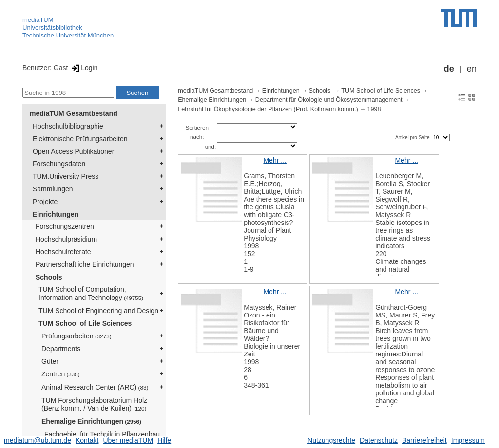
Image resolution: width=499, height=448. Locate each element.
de (449, 69)
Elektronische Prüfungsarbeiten (80, 139)
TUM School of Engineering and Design (98, 311)
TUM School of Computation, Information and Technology (91, 293)
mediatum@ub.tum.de (38, 440)
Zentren (61, 374)
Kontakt (87, 440)
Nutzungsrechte (331, 440)
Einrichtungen (56, 214)
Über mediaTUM (128, 440)
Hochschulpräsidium (66, 239)
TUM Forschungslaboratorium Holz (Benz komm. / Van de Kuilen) (94, 404)
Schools (49, 277)
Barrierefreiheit (424, 440)
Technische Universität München (68, 35)
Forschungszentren (65, 226)
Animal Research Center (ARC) (95, 387)
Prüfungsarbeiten (77, 336)
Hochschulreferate (63, 252)
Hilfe (164, 440)
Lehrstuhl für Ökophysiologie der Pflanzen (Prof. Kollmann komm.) (268, 109)
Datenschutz (379, 440)
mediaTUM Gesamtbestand (74, 113)
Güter (50, 361)
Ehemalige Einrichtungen (91, 421)
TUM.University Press (66, 176)
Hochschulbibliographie (68, 126)
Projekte (45, 202)
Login (84, 68)
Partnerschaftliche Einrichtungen (85, 264)
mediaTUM (38, 20)
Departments (61, 349)
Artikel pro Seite (413, 138)
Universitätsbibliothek (52, 28)
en (472, 69)
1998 (374, 109)
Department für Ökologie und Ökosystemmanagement (329, 100)
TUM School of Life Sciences (85, 323)
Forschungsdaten (59, 164)
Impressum (468, 440)
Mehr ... (275, 160)
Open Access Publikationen (74, 151)
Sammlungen (53, 189)
